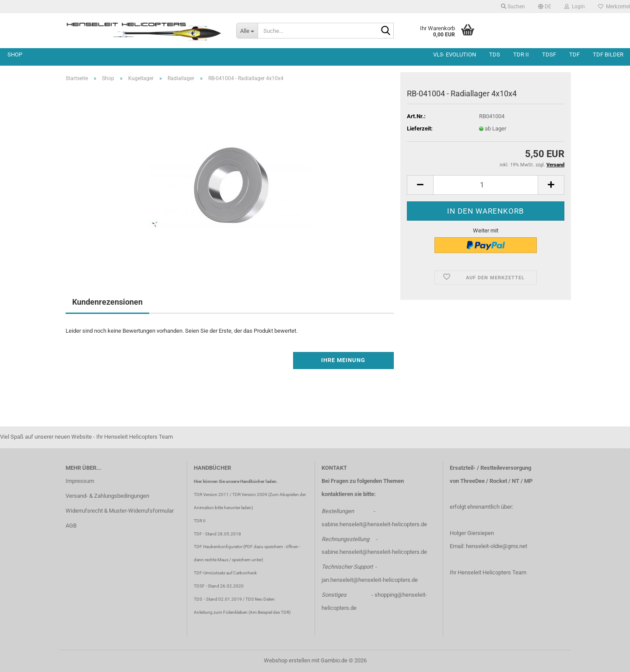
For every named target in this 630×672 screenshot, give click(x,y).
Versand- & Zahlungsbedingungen (107, 496)
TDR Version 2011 (211, 494)
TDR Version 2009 (250, 494)
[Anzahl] (486, 185)
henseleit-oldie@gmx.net (497, 546)
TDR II (521, 55)
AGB (71, 526)
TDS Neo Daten (260, 599)
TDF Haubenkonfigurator (218, 547)
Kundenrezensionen (107, 302)
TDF (574, 55)
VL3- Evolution (455, 55)
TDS (495, 55)
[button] (545, 7)
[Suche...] (247, 31)
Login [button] (575, 7)
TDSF (549, 55)
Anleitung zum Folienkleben (221, 612)
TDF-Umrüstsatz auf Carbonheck (225, 573)
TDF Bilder (608, 55)
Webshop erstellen (287, 660)
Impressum (80, 481)
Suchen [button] (513, 7)
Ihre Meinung (343, 360)
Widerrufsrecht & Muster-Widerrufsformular (120, 511)
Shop (15, 55)
